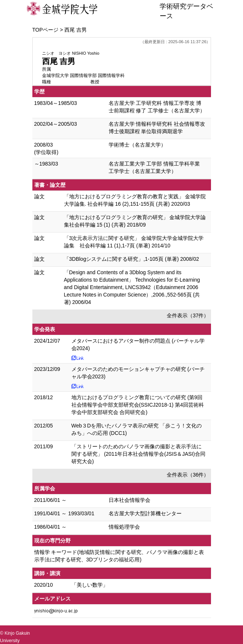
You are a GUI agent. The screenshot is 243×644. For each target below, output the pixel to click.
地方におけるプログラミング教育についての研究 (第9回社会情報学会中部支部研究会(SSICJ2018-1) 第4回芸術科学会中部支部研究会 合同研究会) (138, 405)
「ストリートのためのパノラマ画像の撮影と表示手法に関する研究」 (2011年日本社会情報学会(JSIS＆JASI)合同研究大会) (138, 454)
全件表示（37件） (188, 315)
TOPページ (46, 30)
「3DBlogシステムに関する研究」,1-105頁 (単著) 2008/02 (132, 259)
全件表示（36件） (188, 475)
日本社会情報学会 (130, 500)
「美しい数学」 (90, 585)
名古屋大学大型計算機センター (145, 513)
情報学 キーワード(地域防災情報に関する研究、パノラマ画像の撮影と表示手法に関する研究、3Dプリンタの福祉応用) (119, 556)
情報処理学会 (124, 527)
